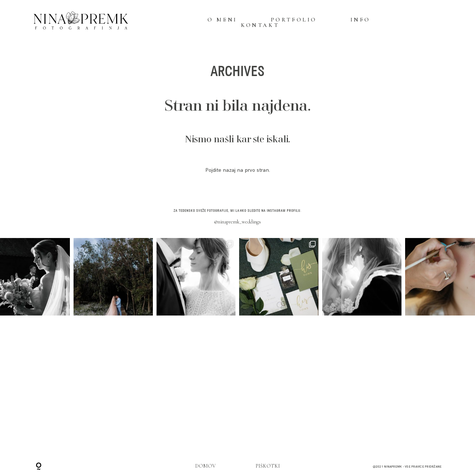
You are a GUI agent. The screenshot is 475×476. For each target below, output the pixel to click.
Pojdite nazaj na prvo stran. (238, 170)
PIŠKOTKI (268, 466)
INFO (361, 20)
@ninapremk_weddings (237, 222)
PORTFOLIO (294, 20)
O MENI (222, 20)
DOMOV (205, 466)
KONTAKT (260, 25)
